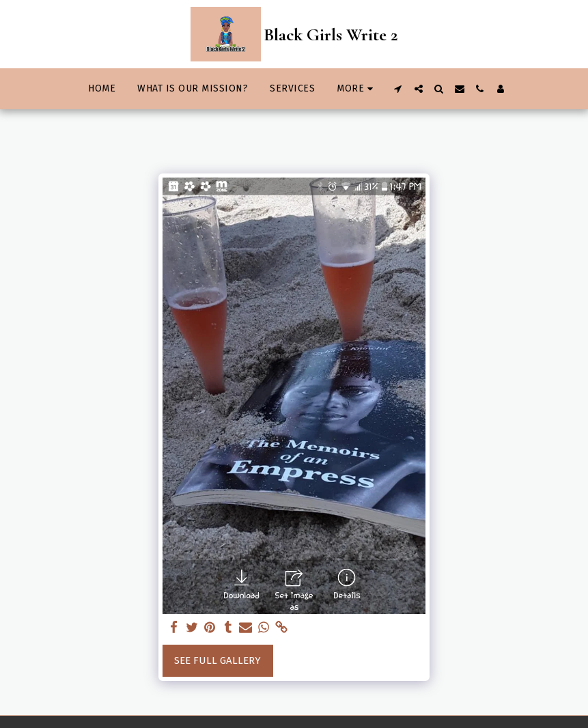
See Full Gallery (218, 660)
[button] (398, 89)
